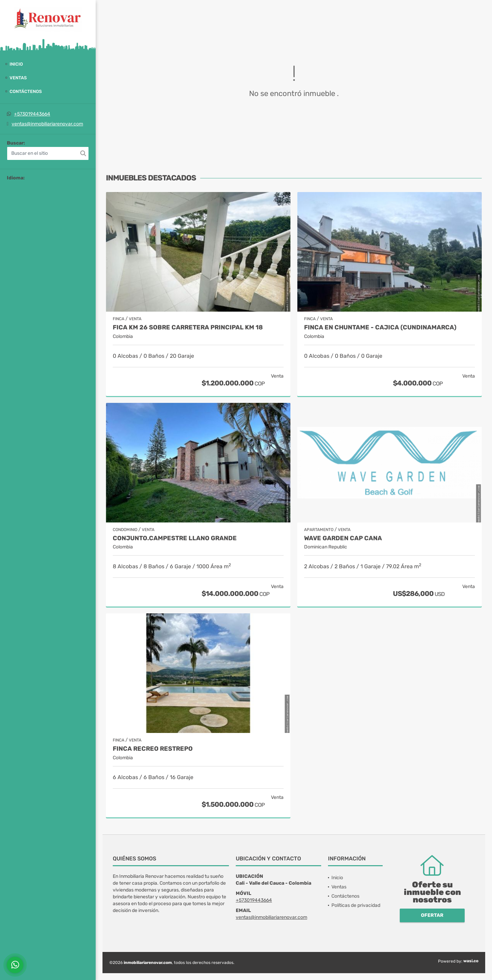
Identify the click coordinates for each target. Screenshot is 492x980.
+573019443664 (32, 114)
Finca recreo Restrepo (153, 749)
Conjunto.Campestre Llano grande (175, 538)
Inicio (16, 64)
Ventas (18, 78)
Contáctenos (26, 91)
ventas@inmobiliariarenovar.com (47, 124)
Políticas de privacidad (356, 905)
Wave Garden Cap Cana (343, 538)
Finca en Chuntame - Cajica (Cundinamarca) (380, 328)
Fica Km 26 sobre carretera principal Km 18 (188, 328)
